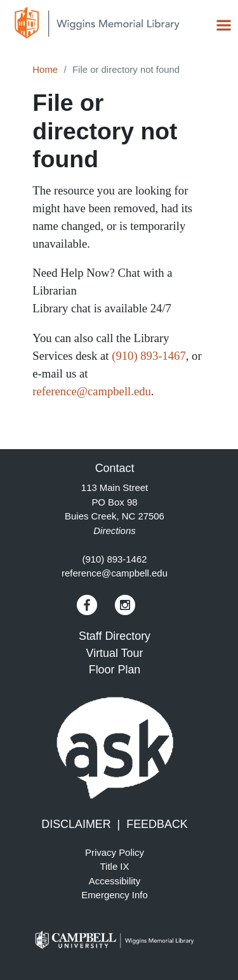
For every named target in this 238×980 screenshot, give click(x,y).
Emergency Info (115, 895)
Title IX (115, 866)
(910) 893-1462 (114, 559)
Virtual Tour (115, 653)
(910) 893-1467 (149, 356)
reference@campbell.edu (92, 391)
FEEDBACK (157, 824)
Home (45, 69)
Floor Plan (115, 670)
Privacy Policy (115, 852)
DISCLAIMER (76, 824)
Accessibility (115, 881)
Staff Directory (115, 636)
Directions (114, 531)
